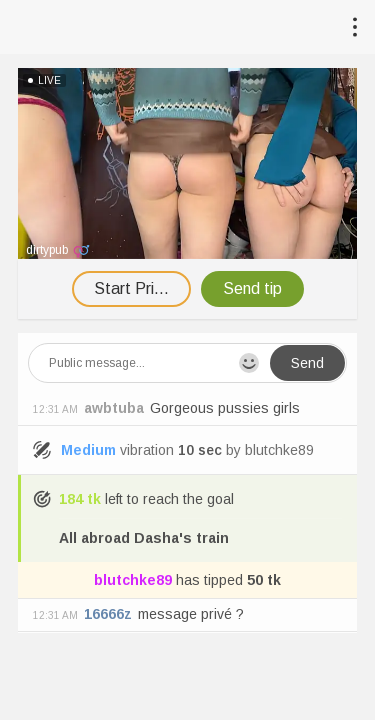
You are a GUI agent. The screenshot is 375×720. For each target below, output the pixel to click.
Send (307, 363)
